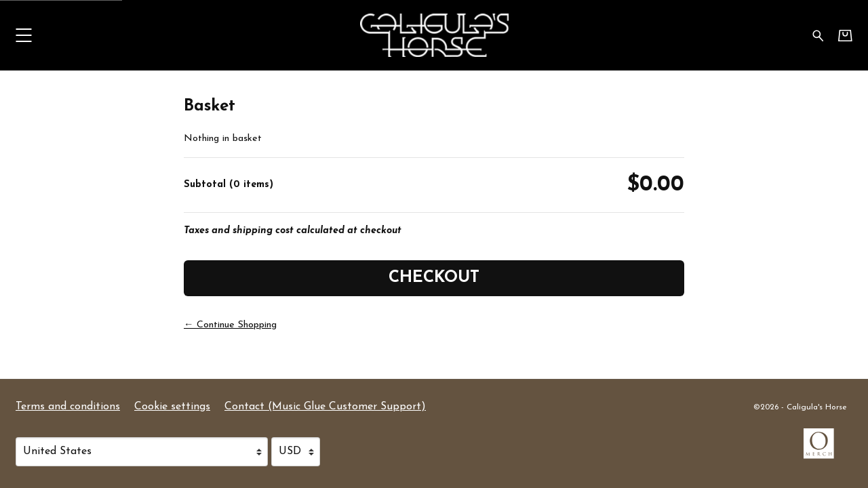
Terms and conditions (68, 407)
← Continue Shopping (230, 325)
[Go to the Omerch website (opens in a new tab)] (825, 450)
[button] (23, 35)
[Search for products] (818, 35)
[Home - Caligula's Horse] (434, 35)
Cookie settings (172, 407)
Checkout (434, 278)
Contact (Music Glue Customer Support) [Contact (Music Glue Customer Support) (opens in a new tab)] (325, 407)
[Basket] (845, 36)
